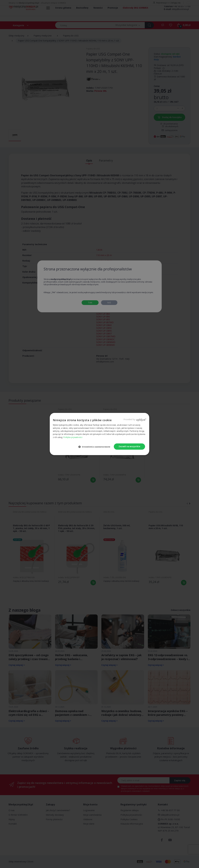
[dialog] (99, 434)
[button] (96, 447)
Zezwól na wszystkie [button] (129, 446)
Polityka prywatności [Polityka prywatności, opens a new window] (73, 437)
